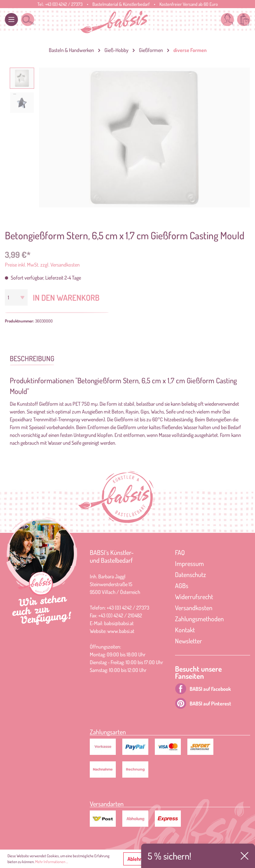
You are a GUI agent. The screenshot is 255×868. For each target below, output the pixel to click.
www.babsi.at (121, 631)
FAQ (180, 552)
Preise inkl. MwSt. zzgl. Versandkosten (42, 265)
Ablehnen (137, 859)
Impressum (189, 563)
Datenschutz (190, 574)
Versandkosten (194, 608)
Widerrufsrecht (194, 597)
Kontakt (185, 630)
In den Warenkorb (66, 297)
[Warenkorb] (244, 20)
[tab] (32, 358)
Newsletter (188, 641)
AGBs (182, 585)
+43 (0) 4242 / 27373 (64, 4)
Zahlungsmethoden (199, 619)
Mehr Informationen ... (52, 862)
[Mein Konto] (227, 20)
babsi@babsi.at (119, 623)
